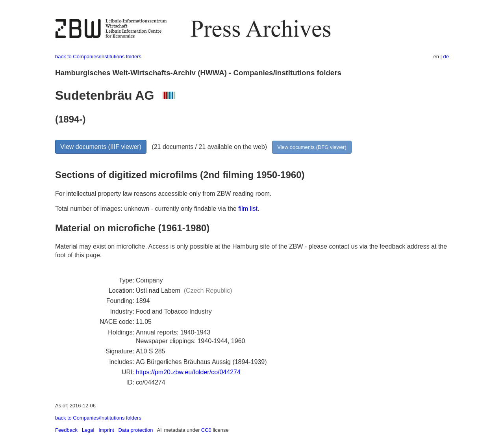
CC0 (206, 430)
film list (248, 209)
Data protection (136, 430)
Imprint (106, 430)
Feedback (66, 430)
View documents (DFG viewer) (312, 147)
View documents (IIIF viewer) (101, 147)
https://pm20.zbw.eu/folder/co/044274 (188, 372)
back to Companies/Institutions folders (98, 57)
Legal (88, 430)
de (446, 57)
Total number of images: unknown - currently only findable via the (147, 209)
